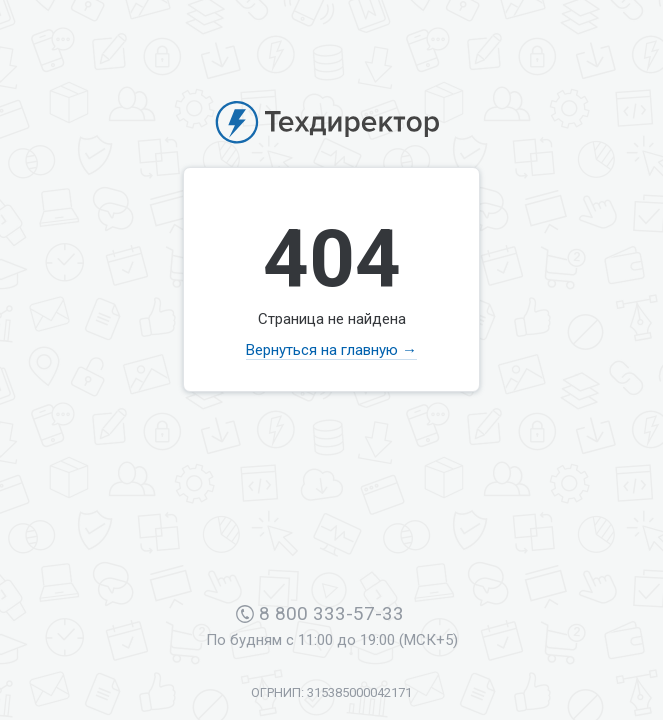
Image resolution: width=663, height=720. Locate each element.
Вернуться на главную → (331, 350)
